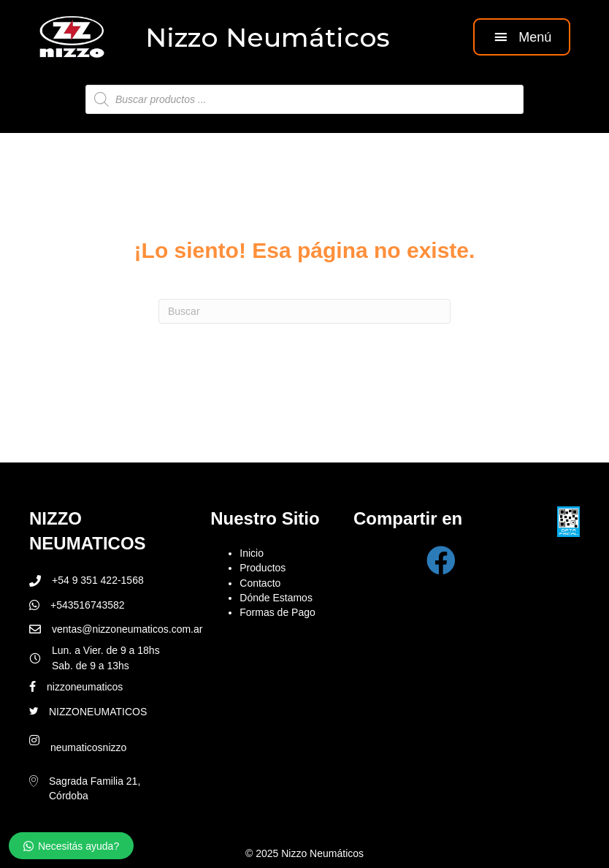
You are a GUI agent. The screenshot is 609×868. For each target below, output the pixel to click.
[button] (522, 37)
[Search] (304, 311)
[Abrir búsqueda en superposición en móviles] (304, 99)
